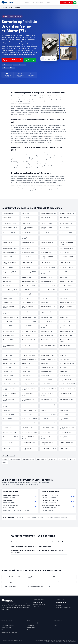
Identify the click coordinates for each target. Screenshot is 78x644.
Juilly (44, 302)
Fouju (25, 290)
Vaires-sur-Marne (48, 423)
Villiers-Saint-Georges (47, 443)
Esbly (63, 278)
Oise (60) (5, 462)
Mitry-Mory (8, 340)
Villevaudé (8, 442)
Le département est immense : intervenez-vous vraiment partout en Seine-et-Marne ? (39, 542)
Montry (7, 351)
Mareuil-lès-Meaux (29, 331)
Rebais (26, 380)
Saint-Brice (46, 384)
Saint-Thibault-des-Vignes (10, 406)
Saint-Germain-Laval (48, 388)
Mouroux (7, 355)
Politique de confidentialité (60, 623)
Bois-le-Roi (65, 217)
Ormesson (27, 363)
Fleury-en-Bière (28, 286)
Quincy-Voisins (66, 376)
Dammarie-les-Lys (29, 272)
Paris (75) (5, 459)
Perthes (26, 372)
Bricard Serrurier (6, 7)
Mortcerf (64, 351)
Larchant (64, 312)
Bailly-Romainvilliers (48, 213)
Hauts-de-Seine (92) (15, 459)
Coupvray (46, 262)
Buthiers (64, 227)
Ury (6, 423)
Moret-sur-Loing (28, 351)
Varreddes (8, 427)
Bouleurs (26, 223)
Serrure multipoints (6, 628)
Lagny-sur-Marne (48, 312)
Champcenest (47, 237)
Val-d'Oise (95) (62, 459)
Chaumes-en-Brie (10, 248)
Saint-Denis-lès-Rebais (9, 389)
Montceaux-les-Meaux (66, 340)
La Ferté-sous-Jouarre (66, 307)
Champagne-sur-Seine (28, 238)
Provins (45, 376)
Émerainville (46, 278)
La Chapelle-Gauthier (9, 307)
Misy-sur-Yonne (66, 336)
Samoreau (65, 405)
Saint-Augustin (28, 384)
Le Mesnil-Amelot (29, 318)
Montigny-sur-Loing (48, 345)
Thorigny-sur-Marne (29, 419)
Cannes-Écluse (9, 233)
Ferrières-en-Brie (66, 282)
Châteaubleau (28, 243)
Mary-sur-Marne (66, 331)
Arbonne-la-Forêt (10, 213)
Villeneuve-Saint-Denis (28, 438)
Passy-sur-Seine (47, 367)
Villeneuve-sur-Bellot (46, 438)
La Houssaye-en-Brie (9, 313)
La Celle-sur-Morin (67, 302)
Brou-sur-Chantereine (28, 228)
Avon (25, 213)
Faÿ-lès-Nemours (48, 282)
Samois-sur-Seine (48, 405)
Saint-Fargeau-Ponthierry (29, 389)
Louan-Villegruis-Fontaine (67, 327)
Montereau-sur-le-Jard (9, 346)
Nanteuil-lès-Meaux (29, 359)
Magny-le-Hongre (10, 331)
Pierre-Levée (46, 372)
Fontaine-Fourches (48, 286)
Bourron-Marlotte (48, 223)
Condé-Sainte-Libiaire (47, 257)
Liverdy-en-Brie (47, 322)
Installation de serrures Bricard (9, 632)
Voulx (7, 448)
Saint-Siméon (47, 399)
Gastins (64, 290)
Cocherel (64, 252)
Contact (48, 3)
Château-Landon (10, 243)
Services (27, 3)
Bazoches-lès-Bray (67, 213)
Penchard (8, 372)
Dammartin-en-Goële (46, 273)
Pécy (63, 367)
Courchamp (65, 262)
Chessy (45, 248)
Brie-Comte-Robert (10, 227)
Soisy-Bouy (27, 415)
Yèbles (64, 448)
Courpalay (8, 268)
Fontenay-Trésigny (10, 290)
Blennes (45, 217)
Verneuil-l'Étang (47, 427)
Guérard (45, 294)
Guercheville (65, 294)
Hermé (45, 298)
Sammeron (27, 405)
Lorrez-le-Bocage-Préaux (48, 327)
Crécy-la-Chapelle (48, 268)
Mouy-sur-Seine (47, 355)
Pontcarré (26, 376)
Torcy (44, 419)
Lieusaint (7, 322)
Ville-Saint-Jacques (29, 433)
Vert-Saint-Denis (10, 433)
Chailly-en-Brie (66, 233)
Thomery (7, 419)
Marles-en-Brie (47, 331)
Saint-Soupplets (66, 399)
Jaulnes (64, 298)
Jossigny (8, 302)
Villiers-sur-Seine (66, 442)
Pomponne (8, 376)
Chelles (26, 248)
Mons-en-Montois (48, 340)
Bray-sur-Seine (66, 223)
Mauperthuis (8, 336)
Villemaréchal (66, 433)
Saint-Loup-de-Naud (27, 394)
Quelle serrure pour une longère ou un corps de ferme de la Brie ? (39, 546)
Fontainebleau (66, 286)
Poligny (64, 372)
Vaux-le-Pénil (28, 427)
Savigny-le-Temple (29, 411)
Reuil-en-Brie (47, 380)
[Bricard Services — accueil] (8, 3)
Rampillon (8, 380)
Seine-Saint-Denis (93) (29, 459)
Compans (27, 256)
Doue (6, 278)
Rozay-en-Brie (66, 380)
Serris (45, 411)
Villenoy (64, 437)
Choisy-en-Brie (28, 252)
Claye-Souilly (46, 252)
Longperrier (8, 326)
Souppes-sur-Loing (48, 415)
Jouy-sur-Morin (28, 302)
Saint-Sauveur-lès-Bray (28, 400)
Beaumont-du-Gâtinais (9, 218)
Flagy (7, 286)
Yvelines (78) (53, 459)
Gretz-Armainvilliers (10, 294)
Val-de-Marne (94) (42, 459)
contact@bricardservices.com (63, 607)
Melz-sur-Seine (47, 336)
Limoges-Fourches (29, 322)
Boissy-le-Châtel (9, 223)
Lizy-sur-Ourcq (66, 322)
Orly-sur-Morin (9, 363)
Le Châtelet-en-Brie (10, 318)
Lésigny (64, 318)
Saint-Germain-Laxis (67, 388)
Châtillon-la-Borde (48, 243)
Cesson (45, 233)
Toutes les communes (33, 630)
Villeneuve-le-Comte (11, 437)
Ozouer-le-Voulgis (67, 363)
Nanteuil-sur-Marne (48, 359)
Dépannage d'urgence (7, 621)
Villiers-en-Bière (28, 442)
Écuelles (26, 278)
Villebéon (45, 433)
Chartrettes (65, 237)
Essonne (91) (72, 459)
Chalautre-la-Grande (10, 237)
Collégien (8, 256)
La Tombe (27, 312)
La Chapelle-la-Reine (28, 307)
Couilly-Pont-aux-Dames (9, 263)
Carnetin (26, 233)
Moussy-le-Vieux (29, 355)
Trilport (64, 419)
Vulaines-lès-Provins (27, 449)
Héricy (26, 298)
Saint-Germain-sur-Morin (10, 394)
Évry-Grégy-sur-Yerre (30, 282)
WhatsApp (30, 60)
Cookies (55, 625)
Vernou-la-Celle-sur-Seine (67, 428)
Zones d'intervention (37, 3)
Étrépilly (7, 282)
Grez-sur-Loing (28, 294)
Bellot (25, 217)
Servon (64, 411)
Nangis (7, 359)
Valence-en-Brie (66, 423)
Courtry (26, 268)
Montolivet (65, 345)
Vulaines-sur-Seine (48, 448)
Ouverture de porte (6, 623)
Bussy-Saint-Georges (47, 228)
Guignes (7, 298)
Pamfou (7, 367)
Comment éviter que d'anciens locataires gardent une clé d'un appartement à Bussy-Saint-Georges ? (39, 551)
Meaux (26, 336)
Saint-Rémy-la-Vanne (9, 400)
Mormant (45, 351)
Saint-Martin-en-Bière (47, 394)
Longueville (27, 326)
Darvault (64, 272)
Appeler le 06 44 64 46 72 (12, 60)
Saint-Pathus (65, 394)
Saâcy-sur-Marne (10, 384)
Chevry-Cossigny (66, 248)
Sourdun (64, 415)
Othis (44, 363)
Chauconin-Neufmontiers (67, 243)
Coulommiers (27, 262)
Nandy (64, 355)
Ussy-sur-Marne (28, 423)
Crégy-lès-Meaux (67, 268)
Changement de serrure (8, 625)
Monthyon (27, 345)
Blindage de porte (6, 630)
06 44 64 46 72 (61, 603)
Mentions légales (57, 621)
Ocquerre (64, 359)
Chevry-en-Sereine (10, 252)
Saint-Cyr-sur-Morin (67, 384)
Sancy (7, 411)
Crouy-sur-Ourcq (10, 272)
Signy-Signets (9, 415)
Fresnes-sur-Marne (48, 290)
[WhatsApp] (75, 3)
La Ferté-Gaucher (48, 306)
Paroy (26, 367)
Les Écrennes (47, 318)
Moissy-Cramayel (29, 340)
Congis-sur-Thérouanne (66, 257)
